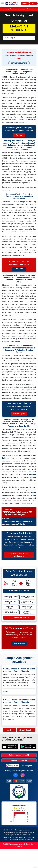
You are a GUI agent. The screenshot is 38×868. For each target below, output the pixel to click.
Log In (33, 4)
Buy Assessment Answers (19, 618)
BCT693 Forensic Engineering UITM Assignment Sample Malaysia (19, 701)
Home (5, 9)
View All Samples (26, 730)
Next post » (17, 521)
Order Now (25, 4)
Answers (13, 9)
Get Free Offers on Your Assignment (19, 555)
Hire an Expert (19, 414)
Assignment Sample (26, 9)
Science (6, 692)
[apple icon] (10, 747)
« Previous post (18, 512)
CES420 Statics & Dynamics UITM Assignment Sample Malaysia (19, 670)
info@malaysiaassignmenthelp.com (19, 771)
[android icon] (28, 747)
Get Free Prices (19, 643)
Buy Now (19, 135)
